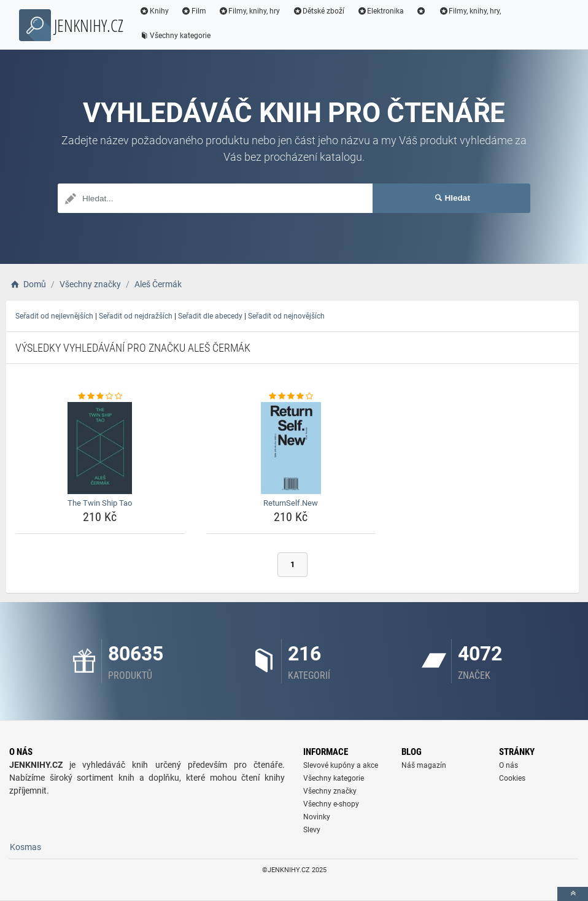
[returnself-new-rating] (291, 396)
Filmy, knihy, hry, (470, 11)
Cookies (512, 778)
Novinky (317, 817)
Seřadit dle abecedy (210, 316)
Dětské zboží (318, 11)
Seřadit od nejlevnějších (54, 316)
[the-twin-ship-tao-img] (100, 448)
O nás (509, 765)
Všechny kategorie (175, 36)
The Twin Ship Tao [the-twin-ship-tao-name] (100, 503)
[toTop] (573, 894)
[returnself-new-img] (291, 448)
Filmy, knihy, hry (250, 11)
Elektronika (380, 11)
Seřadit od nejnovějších (286, 316)
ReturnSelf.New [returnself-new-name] (291, 503)
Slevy (312, 830)
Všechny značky (330, 791)
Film (194, 11)
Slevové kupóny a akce (341, 765)
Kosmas (25, 847)
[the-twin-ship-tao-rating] (100, 396)
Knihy (154, 11)
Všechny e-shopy (331, 804)
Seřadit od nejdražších (136, 316)
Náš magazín (424, 765)
